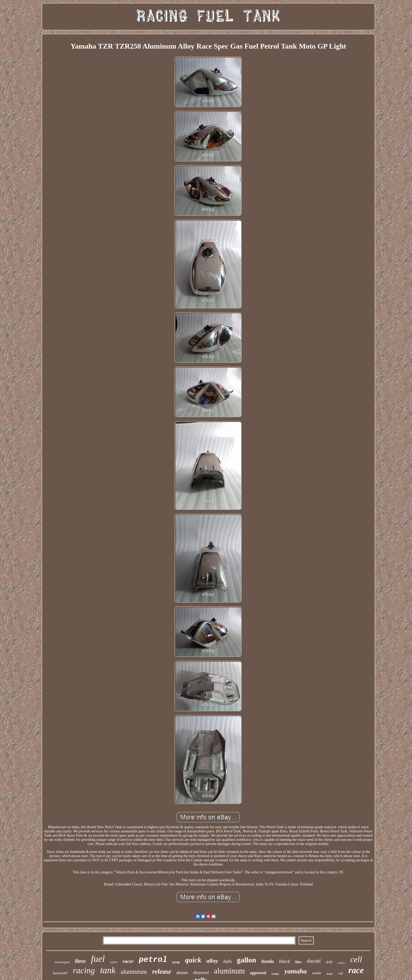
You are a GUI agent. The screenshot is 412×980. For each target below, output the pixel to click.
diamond (201, 973)
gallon (247, 960)
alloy (212, 961)
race (356, 970)
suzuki (317, 973)
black (284, 961)
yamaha (295, 971)
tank (108, 970)
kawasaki (60, 973)
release (162, 971)
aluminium (134, 972)
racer (128, 961)
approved (258, 973)
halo (228, 961)
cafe (341, 973)
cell (356, 959)
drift (329, 962)
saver (114, 962)
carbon (341, 963)
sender (275, 974)
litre (298, 962)
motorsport (62, 962)
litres (80, 961)
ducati (314, 961)
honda (268, 961)
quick (193, 960)
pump (176, 962)
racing (84, 970)
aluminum (229, 971)
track (330, 974)
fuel (98, 959)
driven (182, 973)
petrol (153, 960)
